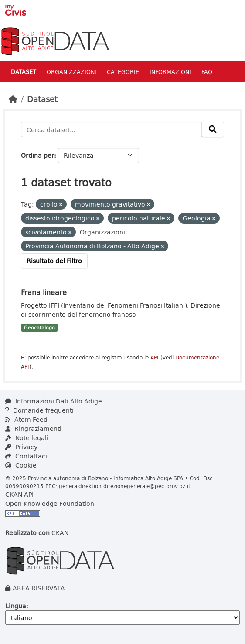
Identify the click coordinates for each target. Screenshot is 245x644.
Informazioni (170, 72)
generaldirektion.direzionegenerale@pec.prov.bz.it (125, 486)
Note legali (27, 438)
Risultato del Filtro (54, 261)
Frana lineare (44, 292)
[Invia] (213, 129)
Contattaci (26, 456)
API (155, 358)
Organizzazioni (71, 72)
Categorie (123, 72)
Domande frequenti (39, 410)
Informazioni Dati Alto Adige (54, 401)
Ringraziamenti (33, 429)
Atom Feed (26, 419)
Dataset (24, 72)
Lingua (16, 606)
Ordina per (37, 155)
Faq (207, 72)
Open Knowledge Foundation (50, 503)
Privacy (21, 447)
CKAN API (19, 494)
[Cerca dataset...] (111, 129)
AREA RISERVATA (39, 588)
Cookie (21, 465)
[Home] (13, 99)
